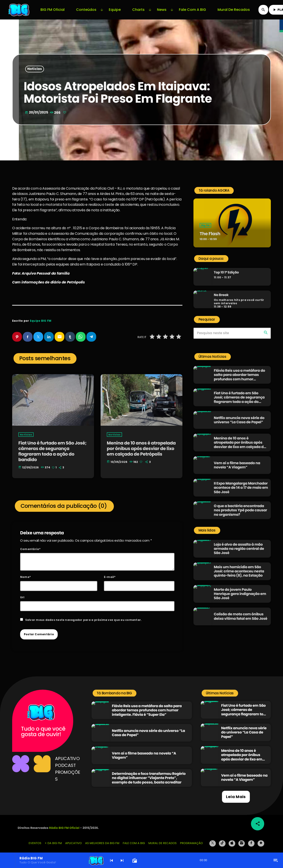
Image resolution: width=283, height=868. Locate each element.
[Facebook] (251, 839)
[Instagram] (242, 839)
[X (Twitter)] (213, 839)
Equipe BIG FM (41, 321)
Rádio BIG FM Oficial (64, 824)
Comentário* (30, 545)
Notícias (35, 69)
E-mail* (110, 573)
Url (22, 593)
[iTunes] (232, 839)
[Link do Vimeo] (19, 10)
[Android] (261, 839)
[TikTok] (222, 839)
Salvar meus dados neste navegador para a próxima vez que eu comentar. (84, 616)
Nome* (25, 573)
